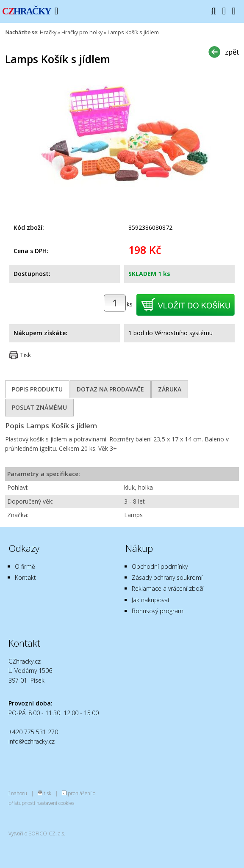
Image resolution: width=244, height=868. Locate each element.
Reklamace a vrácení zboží (168, 588)
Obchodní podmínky (160, 566)
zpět (232, 52)
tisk (47, 793)
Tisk (25, 355)
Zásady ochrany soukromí (167, 577)
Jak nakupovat (151, 600)
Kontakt (25, 577)
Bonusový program (158, 611)
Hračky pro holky (82, 32)
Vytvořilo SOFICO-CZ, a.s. (37, 833)
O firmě (25, 566)
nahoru (19, 793)
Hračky (48, 32)
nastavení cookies (55, 803)
